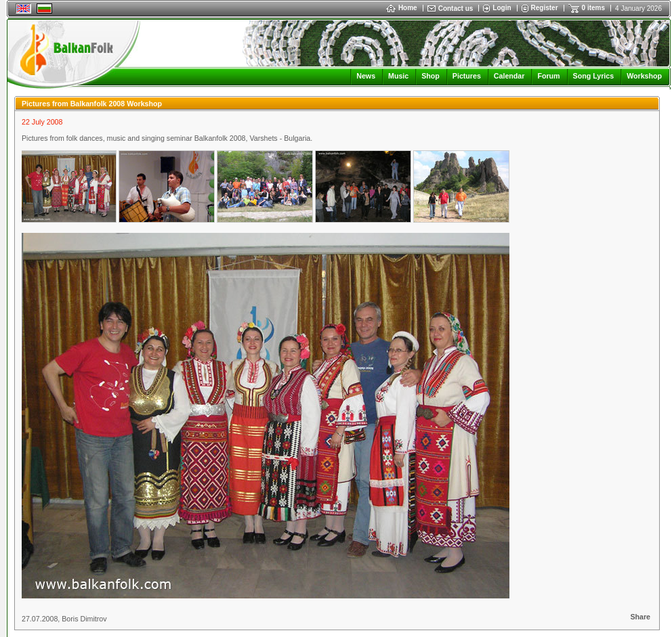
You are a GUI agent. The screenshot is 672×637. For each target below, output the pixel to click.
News (366, 76)
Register (545, 8)
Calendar (509, 76)
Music (398, 76)
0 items (593, 8)
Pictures (467, 76)
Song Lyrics (594, 76)
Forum (548, 76)
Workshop (644, 76)
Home (402, 8)
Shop (430, 76)
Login (502, 8)
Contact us (456, 8)
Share (640, 617)
